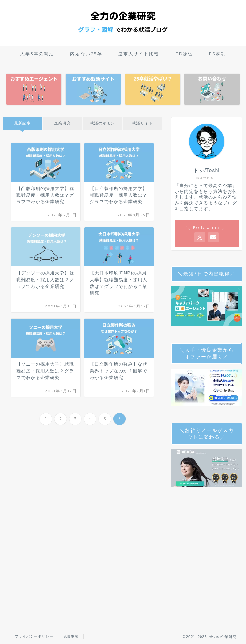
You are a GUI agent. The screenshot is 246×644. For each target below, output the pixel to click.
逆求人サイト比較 (139, 54)
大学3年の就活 (37, 54)
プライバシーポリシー (34, 636)
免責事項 (71, 636)
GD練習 (184, 54)
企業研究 (62, 123)
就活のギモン (102, 123)
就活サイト (142, 123)
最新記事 (22, 123)
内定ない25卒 (86, 54)
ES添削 (217, 54)
